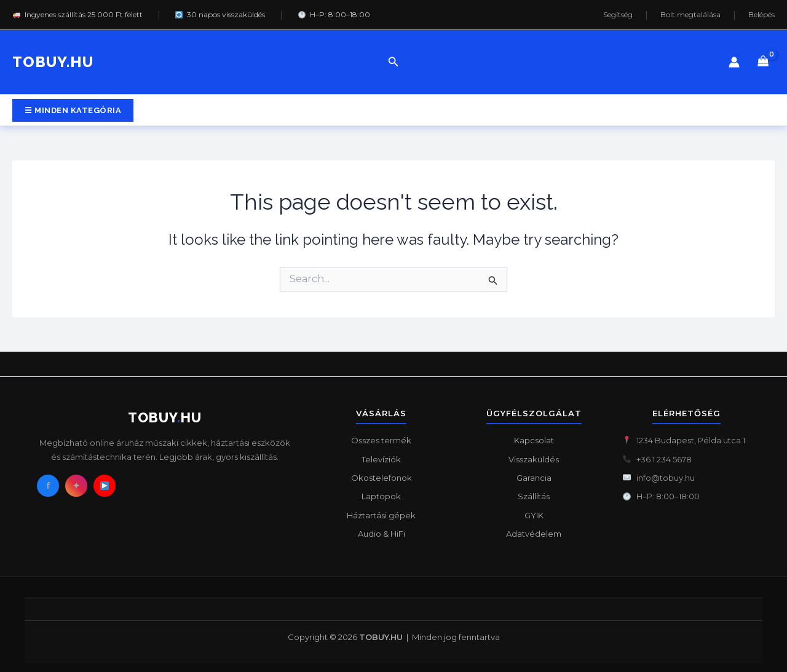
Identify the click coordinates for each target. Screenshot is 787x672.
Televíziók (381, 459)
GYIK (534, 515)
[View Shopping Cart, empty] (763, 62)
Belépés (761, 15)
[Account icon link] (734, 62)
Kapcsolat (534, 440)
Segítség (618, 15)
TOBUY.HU (53, 62)
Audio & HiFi (382, 534)
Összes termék (381, 440)
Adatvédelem (534, 534)
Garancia (534, 478)
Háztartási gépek (381, 515)
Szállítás (534, 496)
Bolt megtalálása (690, 15)
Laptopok (381, 496)
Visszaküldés (534, 459)
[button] (393, 62)
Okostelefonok (382, 478)
